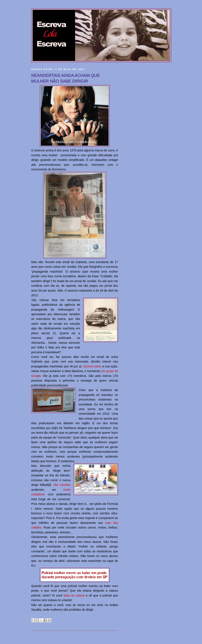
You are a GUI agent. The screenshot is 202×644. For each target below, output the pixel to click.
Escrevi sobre (92, 366)
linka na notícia (74, 595)
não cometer (62, 485)
